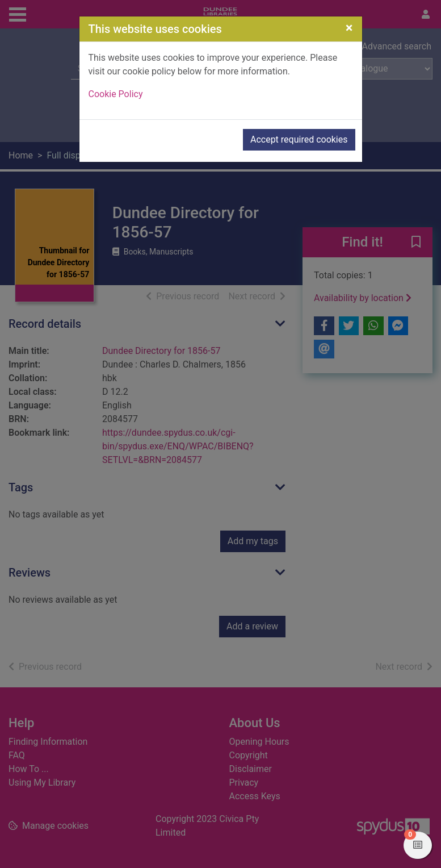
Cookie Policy (116, 94)
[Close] (349, 28)
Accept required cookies (299, 139)
